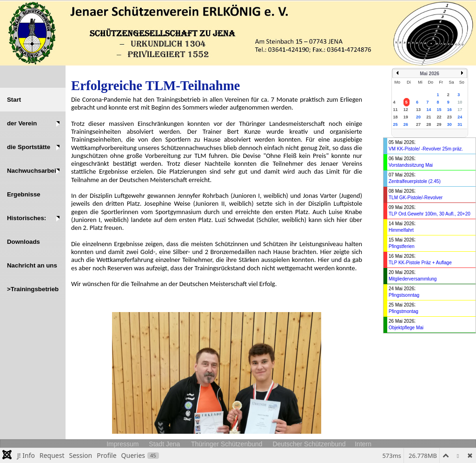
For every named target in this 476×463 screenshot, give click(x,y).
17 (460, 110)
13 (418, 110)
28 (429, 124)
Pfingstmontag (403, 311)
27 (418, 124)
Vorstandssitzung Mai (411, 165)
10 (460, 102)
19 (406, 117)
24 (460, 117)
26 (406, 124)
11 (396, 110)
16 (450, 110)
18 (396, 117)
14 (429, 110)
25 (396, 124)
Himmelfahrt (401, 230)
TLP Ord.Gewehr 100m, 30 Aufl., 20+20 (430, 214)
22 (439, 117)
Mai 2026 (430, 74)
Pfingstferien (402, 246)
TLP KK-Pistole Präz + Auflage (420, 263)
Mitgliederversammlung (413, 279)
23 (450, 117)
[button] (33, 123)
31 (460, 124)
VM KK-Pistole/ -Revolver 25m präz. (426, 149)
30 (450, 124)
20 (418, 117)
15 (439, 110)
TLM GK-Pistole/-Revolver (416, 198)
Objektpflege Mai (406, 328)
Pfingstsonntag (404, 295)
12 (406, 110)
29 (439, 124)
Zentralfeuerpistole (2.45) (415, 181)
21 (429, 117)
